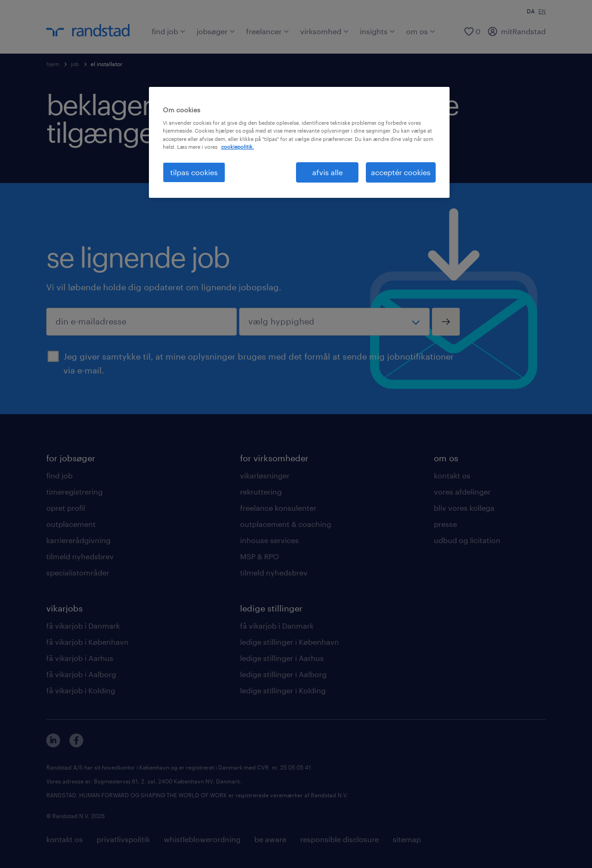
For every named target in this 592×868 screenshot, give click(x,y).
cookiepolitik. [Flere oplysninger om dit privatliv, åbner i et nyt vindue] (237, 147)
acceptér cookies (401, 172)
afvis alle (327, 172)
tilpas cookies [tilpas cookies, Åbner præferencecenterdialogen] (194, 172)
